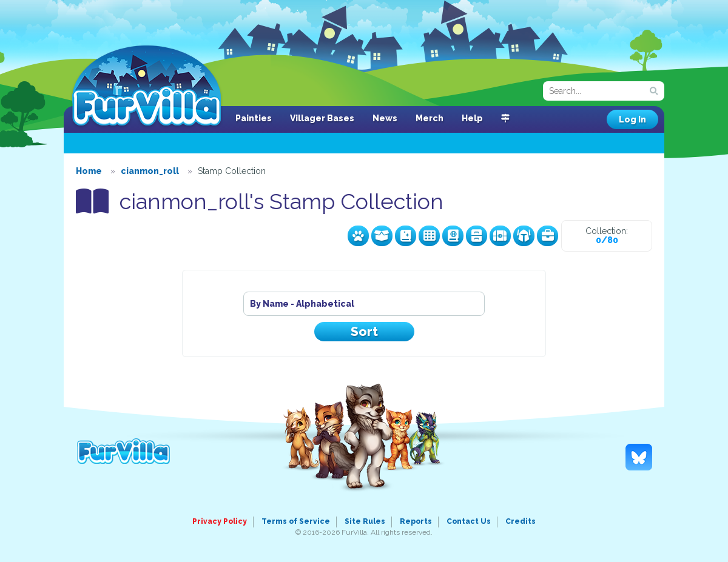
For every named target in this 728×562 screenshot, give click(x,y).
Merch (430, 118)
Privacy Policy (220, 521)
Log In (632, 119)
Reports (416, 521)
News (385, 118)
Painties (254, 118)
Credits (521, 521)
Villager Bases (322, 118)
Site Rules (365, 521)
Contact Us (469, 521)
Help (472, 118)
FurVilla (147, 87)
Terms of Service (296, 521)
